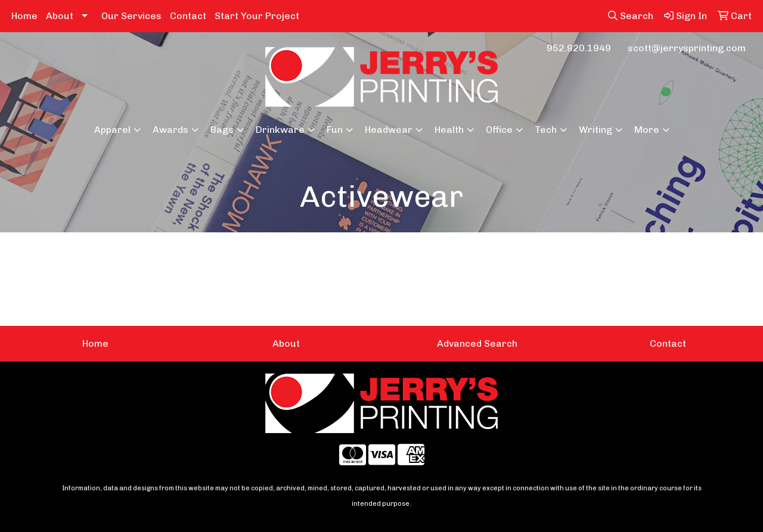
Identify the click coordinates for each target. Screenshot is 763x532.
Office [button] (499, 130)
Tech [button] (546, 130)
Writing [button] (595, 130)
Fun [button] (335, 130)
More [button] (647, 130)
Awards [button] (170, 130)
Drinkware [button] (280, 130)
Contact (188, 16)
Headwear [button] (389, 130)
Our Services (131, 16)
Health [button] (449, 130)
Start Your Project (257, 16)
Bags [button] (222, 130)
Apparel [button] (112, 130)
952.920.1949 (579, 48)
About (60, 16)
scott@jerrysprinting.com (687, 48)
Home (24, 16)
